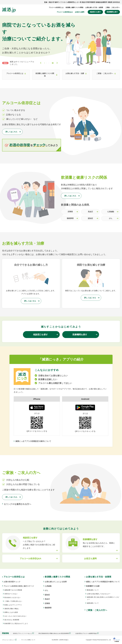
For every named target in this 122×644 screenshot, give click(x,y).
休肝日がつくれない (11, 594)
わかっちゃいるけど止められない (15, 616)
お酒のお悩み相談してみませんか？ (99, 594)
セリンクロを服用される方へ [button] (17, 504)
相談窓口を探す (95, 12)
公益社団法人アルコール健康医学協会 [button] (87, 633)
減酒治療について (93, 603)
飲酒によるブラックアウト (13, 605)
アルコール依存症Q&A (65, 12)
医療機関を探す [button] (112, 12)
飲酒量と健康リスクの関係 (74, 7)
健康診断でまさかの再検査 (13, 590)
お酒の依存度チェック (12, 582)
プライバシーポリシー (9, 640)
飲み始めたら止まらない (13, 597)
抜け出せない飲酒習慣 (12, 620)
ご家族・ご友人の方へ (113, 7)
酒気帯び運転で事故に (12, 609)
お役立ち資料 (80, 12)
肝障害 (70, 212)
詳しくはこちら (11, 132)
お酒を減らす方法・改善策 (94, 7)
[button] (91, 543)
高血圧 (90, 212)
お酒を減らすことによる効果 (56, 582)
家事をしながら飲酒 (11, 612)
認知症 (90, 218)
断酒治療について (93, 590)
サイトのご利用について (28, 640)
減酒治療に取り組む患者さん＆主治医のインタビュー (103, 598)
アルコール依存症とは (56, 7)
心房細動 (111, 212)
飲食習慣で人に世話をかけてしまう (16, 623)
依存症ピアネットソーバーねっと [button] (23, 633)
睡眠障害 (70, 218)
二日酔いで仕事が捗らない (13, 601)
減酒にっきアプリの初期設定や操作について (33, 441)
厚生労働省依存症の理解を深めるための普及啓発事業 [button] (55, 633)
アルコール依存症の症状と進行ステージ (19, 586)
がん (111, 218)
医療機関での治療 (93, 586)
